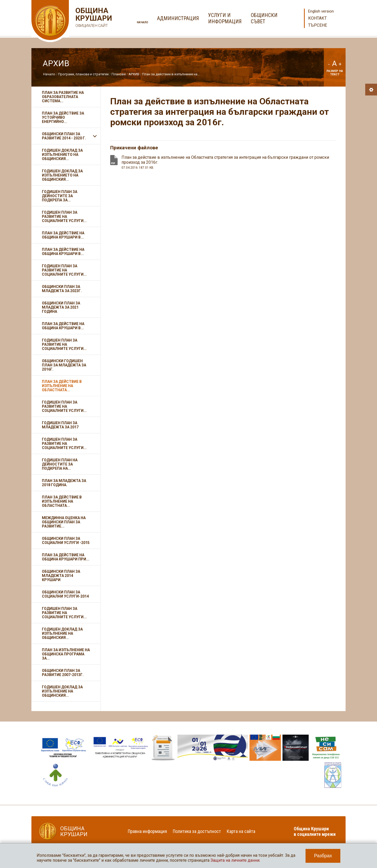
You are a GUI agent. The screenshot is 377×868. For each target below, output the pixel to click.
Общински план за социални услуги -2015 (66, 541)
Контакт (317, 18)
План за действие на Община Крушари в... (63, 235)
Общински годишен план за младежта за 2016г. (64, 365)
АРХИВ (134, 74)
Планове (119, 74)
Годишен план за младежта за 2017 (60, 425)
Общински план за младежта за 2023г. (62, 289)
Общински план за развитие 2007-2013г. (63, 673)
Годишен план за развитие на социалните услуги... (64, 217)
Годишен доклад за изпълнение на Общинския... (62, 633)
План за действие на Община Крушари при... (66, 557)
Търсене (318, 25)
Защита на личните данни (235, 860)
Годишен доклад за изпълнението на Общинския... (62, 155)
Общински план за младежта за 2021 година (61, 307)
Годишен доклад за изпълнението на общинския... (62, 175)
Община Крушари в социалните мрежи (315, 831)
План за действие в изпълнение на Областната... (62, 386)
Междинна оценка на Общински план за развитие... (64, 522)
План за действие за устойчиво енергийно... (63, 117)
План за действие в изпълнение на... (171, 74)
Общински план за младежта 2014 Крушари (61, 576)
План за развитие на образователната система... (63, 97)
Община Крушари (93, 18)
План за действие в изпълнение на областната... (62, 501)
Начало (143, 22)
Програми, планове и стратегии (83, 74)
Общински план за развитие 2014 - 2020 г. (64, 136)
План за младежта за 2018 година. (64, 483)
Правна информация (147, 831)
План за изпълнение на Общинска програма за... (66, 654)
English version (321, 11)
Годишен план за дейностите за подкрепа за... (60, 196)
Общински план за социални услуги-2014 (65, 594)
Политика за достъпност (197, 831)
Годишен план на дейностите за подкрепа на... (60, 464)
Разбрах (323, 856)
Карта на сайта (241, 831)
